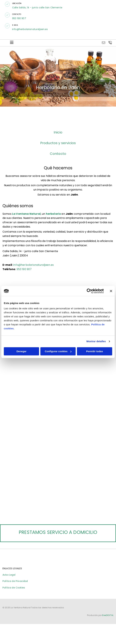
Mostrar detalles (96, 341)
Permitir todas (94, 351)
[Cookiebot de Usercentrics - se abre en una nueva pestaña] (89, 291)
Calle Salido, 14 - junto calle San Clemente (37, 8)
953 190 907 (19, 18)
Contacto (58, 154)
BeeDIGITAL (108, 619)
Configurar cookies (58, 351)
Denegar (21, 351)
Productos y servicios (58, 143)
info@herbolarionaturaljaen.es (30, 29)
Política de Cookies (14, 592)
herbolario (54, 214)
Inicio (58, 132)
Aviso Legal (9, 579)
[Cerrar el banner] (111, 291)
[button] (7, 4)
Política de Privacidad (15, 585)
